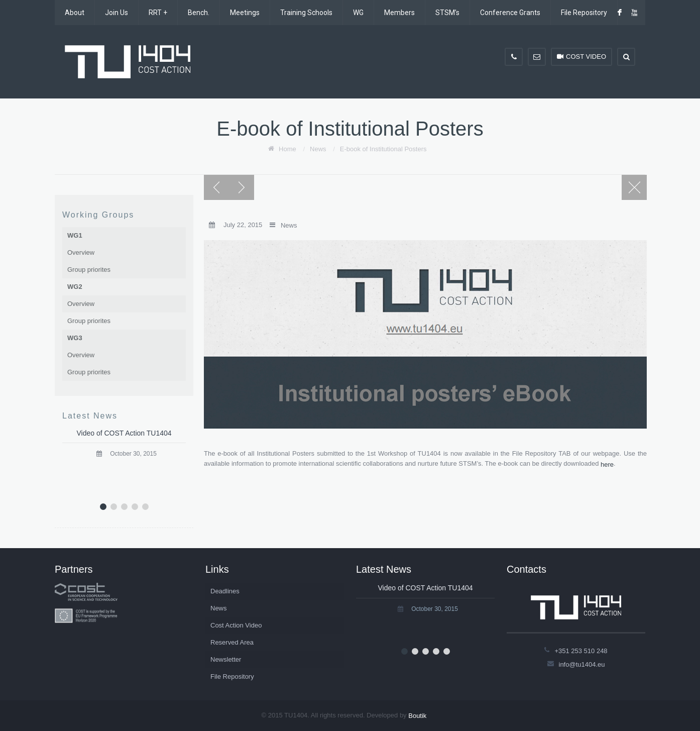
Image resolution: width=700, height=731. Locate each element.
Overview (81, 252)
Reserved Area (232, 642)
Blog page (634, 187)
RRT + (158, 13)
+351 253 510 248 (581, 650)
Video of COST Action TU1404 (124, 433)
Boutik (417, 716)
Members (399, 13)
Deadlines (225, 591)
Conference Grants (510, 13)
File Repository (584, 13)
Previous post (216, 187)
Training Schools (306, 13)
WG (358, 13)
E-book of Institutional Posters (383, 149)
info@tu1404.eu (582, 664)
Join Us (116, 13)
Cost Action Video (236, 625)
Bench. (199, 13)
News (318, 149)
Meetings (245, 13)
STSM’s (447, 13)
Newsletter (226, 659)
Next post (242, 187)
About (75, 13)
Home (287, 149)
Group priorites (89, 270)
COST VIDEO (581, 57)
